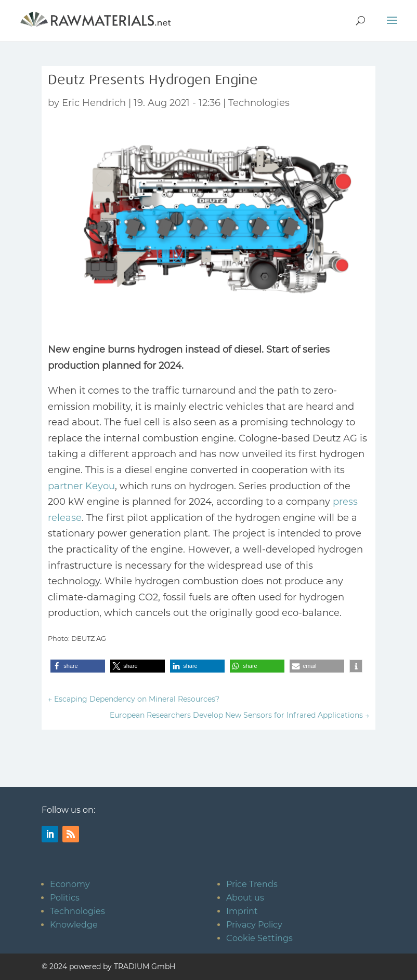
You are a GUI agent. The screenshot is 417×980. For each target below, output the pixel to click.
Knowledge (74, 925)
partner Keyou (81, 486)
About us (245, 898)
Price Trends (252, 884)
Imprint (242, 911)
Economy (70, 884)
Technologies (259, 103)
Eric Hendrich (94, 103)
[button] (78, 666)
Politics (65, 898)
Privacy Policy (254, 925)
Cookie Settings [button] (259, 938)
